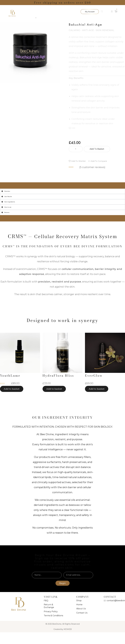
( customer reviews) (92, 167)
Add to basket (97, 149)
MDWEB (68, 629)
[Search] (103, 11)
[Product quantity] (76, 149)
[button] (112, 11)
